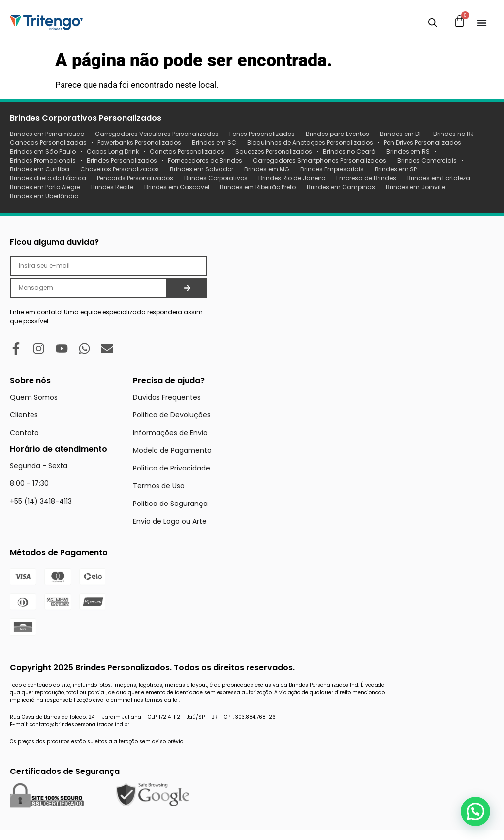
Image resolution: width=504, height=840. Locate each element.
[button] (475, 811)
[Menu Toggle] (482, 23)
